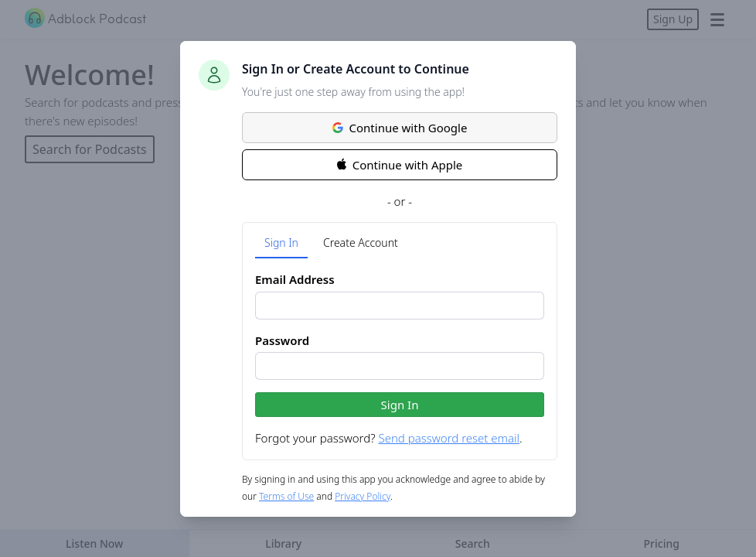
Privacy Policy (363, 496)
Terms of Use (286, 496)
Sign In (281, 243)
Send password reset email (449, 438)
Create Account (361, 243)
